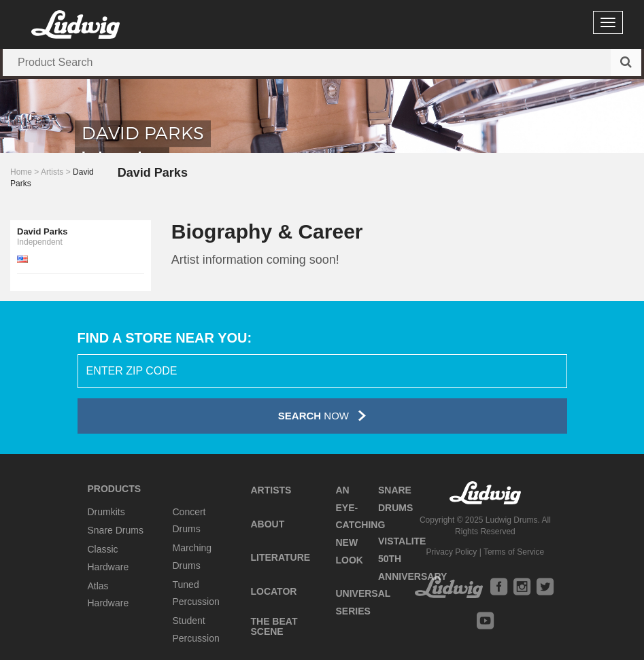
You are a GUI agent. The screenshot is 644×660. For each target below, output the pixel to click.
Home (21, 172)
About (267, 524)
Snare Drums (116, 530)
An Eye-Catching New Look (360, 525)
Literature (280, 557)
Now (322, 416)
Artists (52, 172)
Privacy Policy (452, 552)
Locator (273, 591)
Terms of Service (514, 552)
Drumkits (106, 512)
